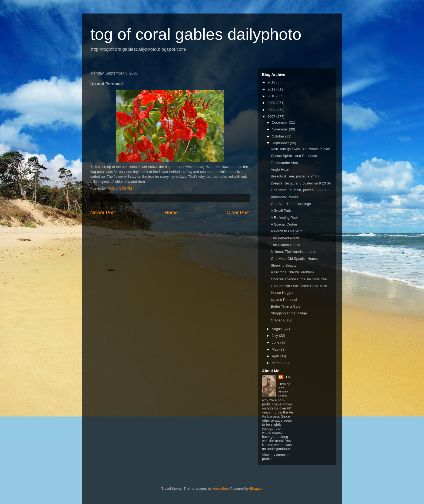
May (276, 349)
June (276, 342)
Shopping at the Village (289, 313)
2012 (272, 82)
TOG (288, 377)
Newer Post (103, 213)
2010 (272, 96)
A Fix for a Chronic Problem (292, 272)
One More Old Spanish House (294, 259)
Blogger (256, 488)
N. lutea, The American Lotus (293, 252)
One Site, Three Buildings (291, 204)
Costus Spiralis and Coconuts (294, 156)
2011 (272, 89)
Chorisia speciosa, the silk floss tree (299, 279)
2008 (272, 110)
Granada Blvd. (282, 320)
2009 (272, 103)
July (275, 336)
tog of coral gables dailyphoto (196, 34)
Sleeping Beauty (284, 265)
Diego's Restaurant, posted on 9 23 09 (301, 183)
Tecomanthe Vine (284, 163)
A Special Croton (284, 224)
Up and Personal (284, 300)
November (280, 129)
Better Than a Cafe (286, 306)
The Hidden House (285, 245)
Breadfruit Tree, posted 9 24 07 (295, 176)
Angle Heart (280, 169)
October (279, 136)
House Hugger (282, 293)
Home (171, 213)
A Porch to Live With (286, 231)
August (278, 329)
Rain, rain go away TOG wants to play (300, 149)
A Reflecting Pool (284, 218)
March (277, 363)
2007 (272, 117)
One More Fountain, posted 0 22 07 (298, 190)
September (281, 143)
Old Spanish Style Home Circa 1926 (299, 286)
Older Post (238, 213)
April (276, 356)
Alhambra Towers (284, 197)
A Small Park (281, 211)
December (280, 122)
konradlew (221, 488)
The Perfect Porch (285, 238)
